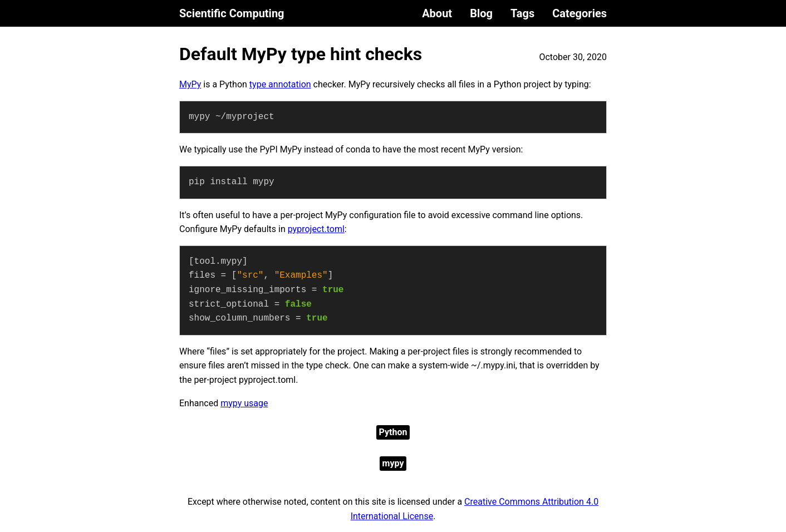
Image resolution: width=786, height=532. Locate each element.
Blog (481, 13)
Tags (522, 13)
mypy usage (244, 403)
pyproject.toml (316, 229)
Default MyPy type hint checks (301, 54)
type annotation (280, 84)
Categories (579, 13)
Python (393, 432)
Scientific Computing (232, 13)
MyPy (190, 84)
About (437, 13)
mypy (393, 463)
